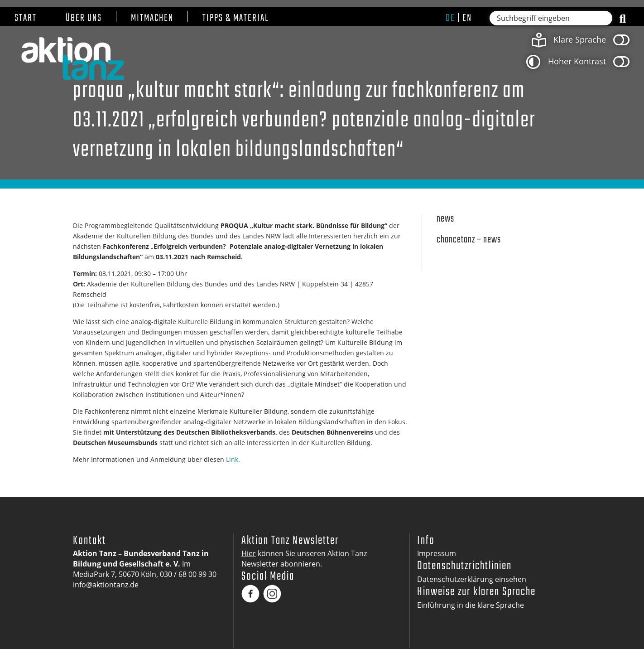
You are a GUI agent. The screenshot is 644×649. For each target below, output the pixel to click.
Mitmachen (152, 18)
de (450, 18)
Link (232, 459)
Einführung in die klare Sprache (471, 605)
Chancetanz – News (469, 240)
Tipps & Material (236, 18)
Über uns (84, 18)
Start (26, 18)
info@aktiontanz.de (106, 585)
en (467, 18)
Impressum (437, 553)
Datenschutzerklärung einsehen (472, 579)
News (445, 219)
